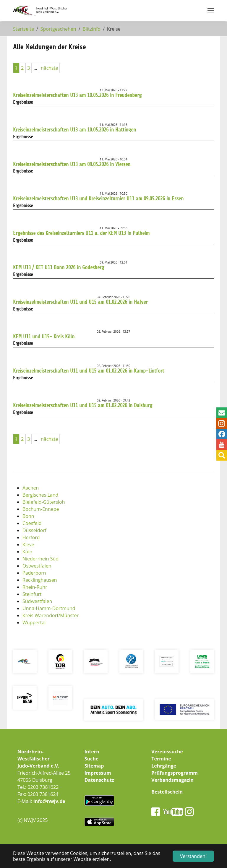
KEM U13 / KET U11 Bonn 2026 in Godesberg (59, 267)
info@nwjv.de (49, 801)
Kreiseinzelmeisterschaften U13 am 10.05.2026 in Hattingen (74, 130)
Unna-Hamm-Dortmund (49, 608)
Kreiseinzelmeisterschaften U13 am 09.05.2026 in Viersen (72, 164)
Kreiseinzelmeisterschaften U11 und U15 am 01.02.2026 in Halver (80, 302)
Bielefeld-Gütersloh (44, 502)
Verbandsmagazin (172, 780)
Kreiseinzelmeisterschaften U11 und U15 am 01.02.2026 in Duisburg (83, 405)
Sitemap (94, 766)
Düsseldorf (34, 530)
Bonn (28, 516)
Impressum (98, 773)
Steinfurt (32, 594)
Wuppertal (34, 622)
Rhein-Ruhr (35, 587)
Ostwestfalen (37, 566)
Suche (92, 759)
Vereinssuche (167, 752)
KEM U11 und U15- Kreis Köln (44, 337)
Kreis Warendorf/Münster (51, 615)
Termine (161, 759)
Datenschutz (99, 780)
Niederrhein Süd (40, 559)
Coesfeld (32, 523)
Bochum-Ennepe (41, 509)
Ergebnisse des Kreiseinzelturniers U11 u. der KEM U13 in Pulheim (81, 233)
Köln (27, 552)
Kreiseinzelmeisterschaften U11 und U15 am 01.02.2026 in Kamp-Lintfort (89, 371)
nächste (50, 68)
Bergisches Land (40, 495)
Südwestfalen (37, 601)
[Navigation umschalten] (211, 10)
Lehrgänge (164, 766)
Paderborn (34, 573)
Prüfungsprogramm (175, 773)
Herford (31, 537)
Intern (92, 752)
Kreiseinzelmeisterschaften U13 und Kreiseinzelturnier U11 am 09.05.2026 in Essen (98, 199)
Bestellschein (167, 792)
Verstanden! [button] (193, 856)
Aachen (31, 488)
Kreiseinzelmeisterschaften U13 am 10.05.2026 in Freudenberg (77, 95)
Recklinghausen (40, 580)
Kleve (28, 544)
